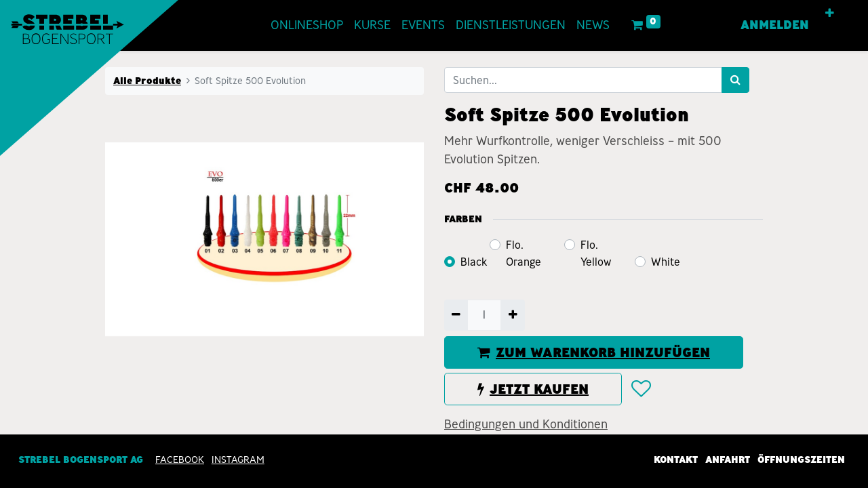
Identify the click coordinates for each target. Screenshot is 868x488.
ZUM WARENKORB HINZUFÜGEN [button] (594, 352)
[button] (830, 14)
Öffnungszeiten (801, 460)
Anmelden (775, 25)
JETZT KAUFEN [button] (533, 389)
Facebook (180, 460)
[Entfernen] (456, 315)
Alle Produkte (147, 81)
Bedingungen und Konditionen (526, 424)
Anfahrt (728, 460)
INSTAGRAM (238, 460)
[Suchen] (735, 80)
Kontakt (676, 460)
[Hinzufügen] (512, 315)
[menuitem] (307, 25)
